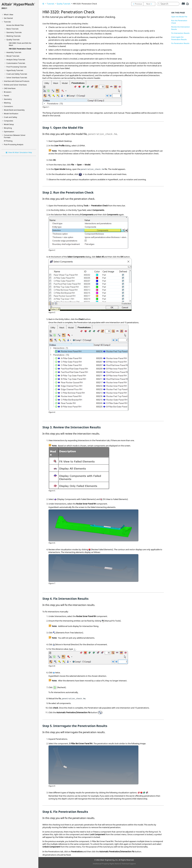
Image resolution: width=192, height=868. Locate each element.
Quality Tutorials (13, 40)
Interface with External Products (17, 81)
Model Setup (9, 124)
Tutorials (7, 22)
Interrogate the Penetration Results (179, 38)
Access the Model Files (15, 25)
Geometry (8, 99)
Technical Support (129, 864)
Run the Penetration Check (179, 22)
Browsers (8, 92)
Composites (8, 121)
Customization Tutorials (16, 63)
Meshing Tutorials (13, 36)
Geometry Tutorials (14, 32)
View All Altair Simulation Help (20, 152)
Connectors (8, 106)
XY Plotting (8, 141)
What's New (9, 14)
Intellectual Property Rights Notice (106, 864)
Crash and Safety (10, 117)
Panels (6, 96)
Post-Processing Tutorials (16, 67)
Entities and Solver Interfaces (15, 85)
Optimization (9, 132)
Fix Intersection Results (180, 33)
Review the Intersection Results (181, 28)
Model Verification (11, 114)
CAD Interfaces (10, 88)
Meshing (7, 103)
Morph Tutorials (13, 56)
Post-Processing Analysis (14, 144)
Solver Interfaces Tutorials (17, 77)
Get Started (8, 18)
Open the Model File (179, 17)
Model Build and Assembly (14, 110)
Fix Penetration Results (180, 43)
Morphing (8, 128)
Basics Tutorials (12, 29)
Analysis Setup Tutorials (16, 59)
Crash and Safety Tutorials (17, 74)
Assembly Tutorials (14, 52)
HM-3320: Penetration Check (20, 49)
